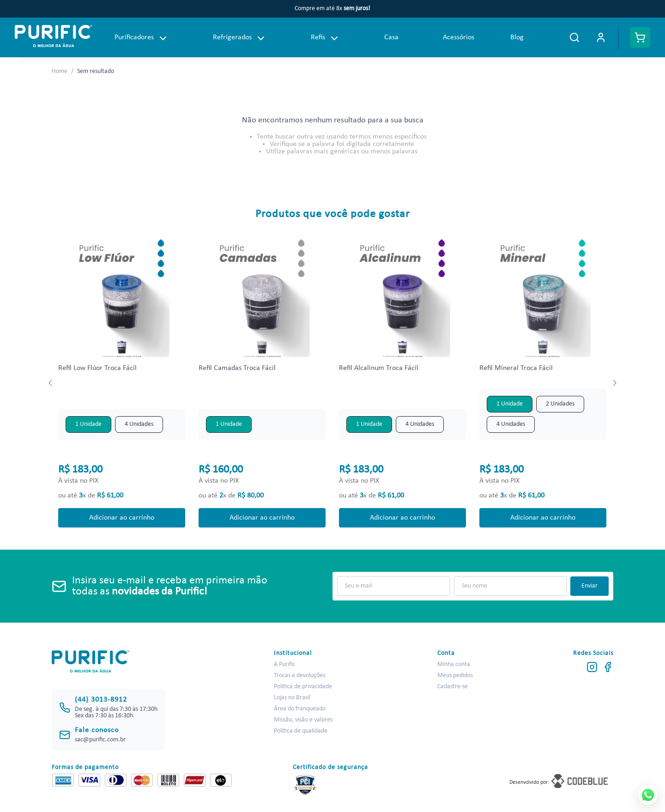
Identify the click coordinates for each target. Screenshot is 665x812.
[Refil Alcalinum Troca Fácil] (403, 383)
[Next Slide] (614, 383)
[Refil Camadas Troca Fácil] (262, 383)
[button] (88, 424)
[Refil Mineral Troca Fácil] (543, 383)
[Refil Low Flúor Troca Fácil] (122, 383)
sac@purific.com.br (100, 740)
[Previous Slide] (51, 383)
